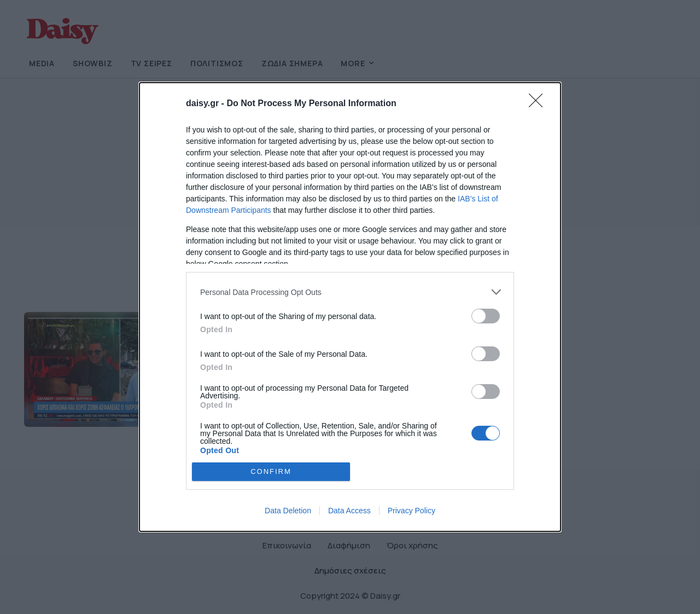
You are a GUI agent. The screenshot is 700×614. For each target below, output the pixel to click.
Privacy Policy (412, 511)
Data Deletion (288, 511)
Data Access (349, 511)
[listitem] (350, 292)
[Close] (539, 104)
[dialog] (350, 307)
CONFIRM (271, 471)
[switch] (486, 316)
